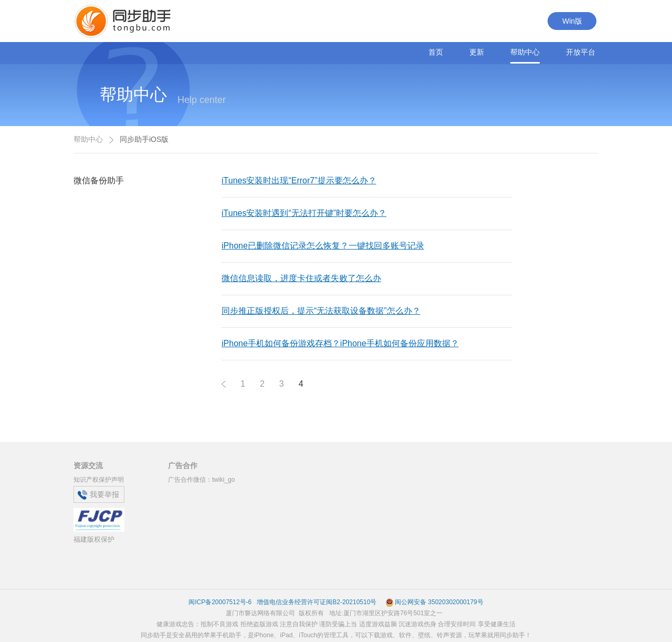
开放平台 (581, 52)
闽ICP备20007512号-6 (220, 602)
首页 (436, 52)
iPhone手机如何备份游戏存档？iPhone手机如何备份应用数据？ (340, 343)
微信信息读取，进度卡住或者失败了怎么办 (301, 278)
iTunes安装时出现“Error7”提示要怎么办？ (299, 180)
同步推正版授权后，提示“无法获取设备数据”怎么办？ (321, 311)
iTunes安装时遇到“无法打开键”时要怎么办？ (304, 213)
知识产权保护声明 (99, 480)
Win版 (572, 21)
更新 (477, 52)
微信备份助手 (99, 180)
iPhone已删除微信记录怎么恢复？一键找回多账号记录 (323, 246)
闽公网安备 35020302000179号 (434, 602)
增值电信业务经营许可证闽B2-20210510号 (316, 602)
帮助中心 (525, 52)
